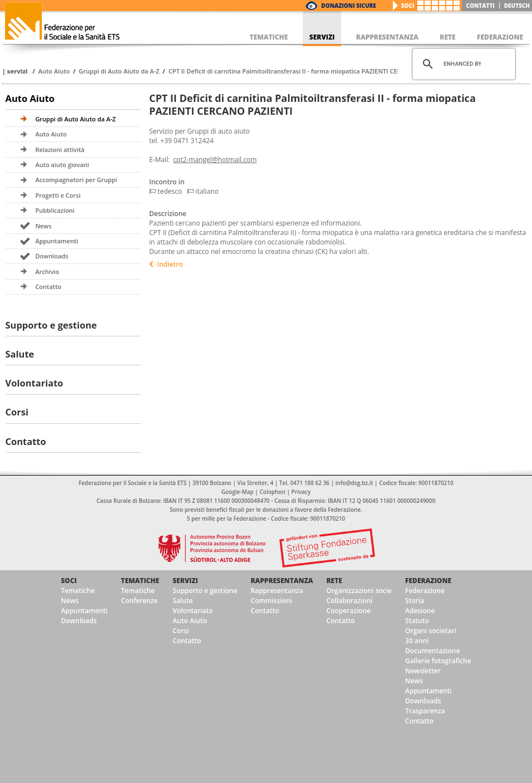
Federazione (428, 581)
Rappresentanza (282, 581)
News (43, 226)
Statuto (417, 621)
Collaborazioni (349, 601)
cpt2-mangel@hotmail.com (215, 160)
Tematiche (78, 591)
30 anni (417, 641)
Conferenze (139, 601)
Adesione (420, 611)
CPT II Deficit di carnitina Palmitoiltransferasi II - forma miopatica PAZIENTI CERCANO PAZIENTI (308, 71)
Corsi (17, 412)
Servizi (17, 71)
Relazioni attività (60, 150)
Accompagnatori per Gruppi (76, 180)
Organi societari (431, 631)
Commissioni (271, 601)
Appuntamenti (56, 241)
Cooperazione (348, 611)
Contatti (481, 6)
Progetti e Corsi (58, 195)
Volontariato (35, 383)
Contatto (48, 287)
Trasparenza (425, 711)
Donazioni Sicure (348, 6)
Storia (415, 601)
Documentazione (432, 651)
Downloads (51, 256)
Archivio (47, 271)
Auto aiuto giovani (62, 165)
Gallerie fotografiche (438, 661)
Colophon (272, 492)
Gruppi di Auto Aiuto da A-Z (119, 71)
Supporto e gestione (51, 325)
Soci (408, 6)
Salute (20, 354)
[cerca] (462, 64)
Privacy (301, 492)
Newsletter (423, 671)
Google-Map (238, 492)
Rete (334, 581)
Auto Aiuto (54, 71)
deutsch (517, 6)
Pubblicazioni (55, 210)
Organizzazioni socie (359, 591)
